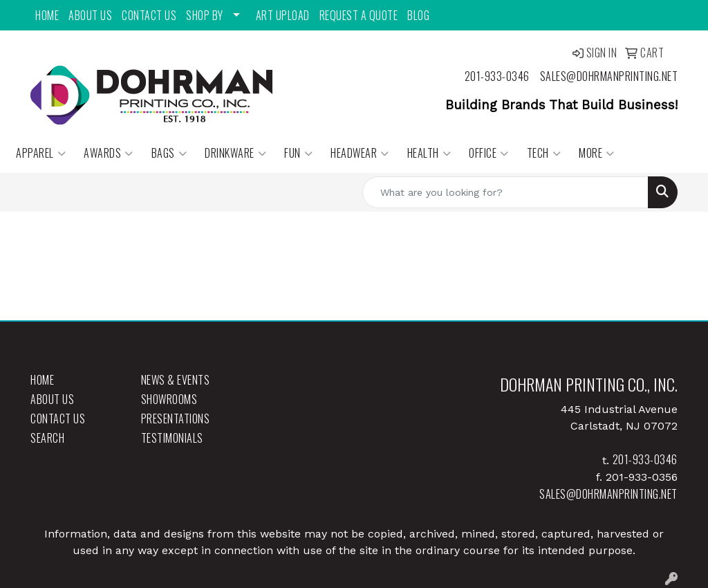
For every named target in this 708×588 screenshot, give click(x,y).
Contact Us (149, 15)
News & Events (176, 380)
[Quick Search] (505, 192)
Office (489, 153)
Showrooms (169, 399)
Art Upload (283, 15)
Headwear (360, 153)
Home (47, 15)
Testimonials (172, 438)
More (597, 153)
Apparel (41, 153)
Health (429, 153)
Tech (544, 153)
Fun (298, 153)
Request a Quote (359, 15)
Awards (109, 153)
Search (47, 438)
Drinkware (235, 153)
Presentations (176, 419)
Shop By (205, 15)
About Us (90, 15)
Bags (169, 153)
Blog (418, 15)
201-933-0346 (497, 76)
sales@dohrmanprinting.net (609, 76)
